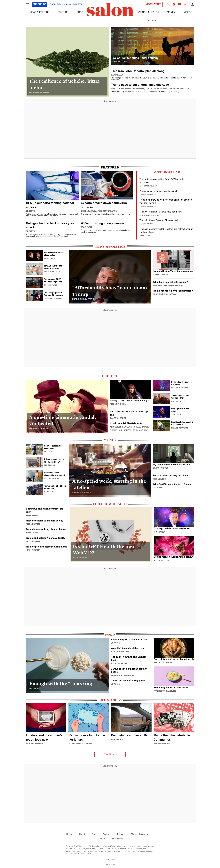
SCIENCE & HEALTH (110, 504)
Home (69, 835)
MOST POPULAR (167, 172)
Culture (63, 12)
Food (80, 12)
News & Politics (39, 12)
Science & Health (148, 12)
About (82, 835)
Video (187, 12)
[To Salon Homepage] (110, 10)
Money (171, 12)
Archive (101, 839)
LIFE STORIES (110, 700)
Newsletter (153, 4)
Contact (107, 835)
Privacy (121, 835)
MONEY (110, 440)
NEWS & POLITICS (110, 247)
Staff (94, 835)
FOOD (110, 635)
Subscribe (39, 4)
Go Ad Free (117, 839)
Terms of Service (140, 835)
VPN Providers (110, 860)
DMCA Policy (110, 864)
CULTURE (110, 376)
